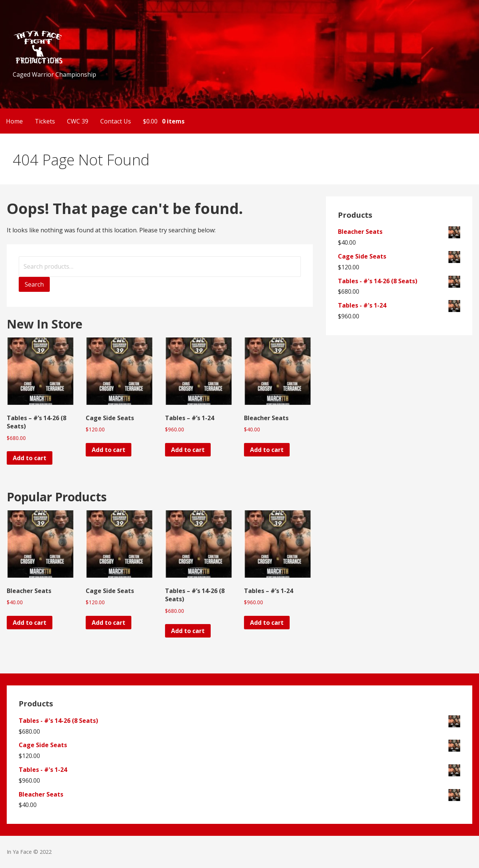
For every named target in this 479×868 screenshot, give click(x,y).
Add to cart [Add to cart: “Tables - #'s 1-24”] (188, 450)
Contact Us (116, 121)
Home (14, 121)
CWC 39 (78, 121)
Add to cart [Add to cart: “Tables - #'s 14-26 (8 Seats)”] (30, 458)
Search (34, 284)
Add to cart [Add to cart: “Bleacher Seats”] (267, 450)
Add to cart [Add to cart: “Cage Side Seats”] (109, 450)
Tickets (45, 121)
